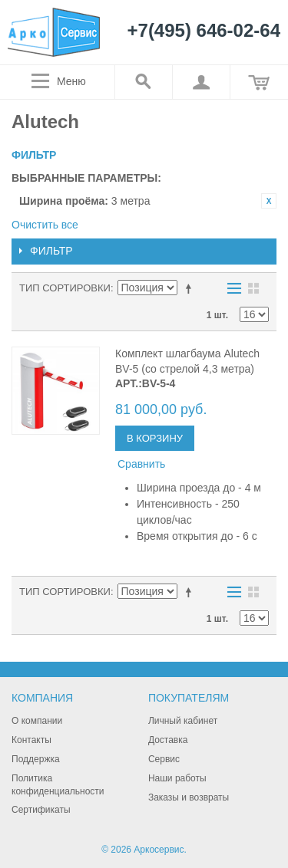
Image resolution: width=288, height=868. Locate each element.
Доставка (168, 740)
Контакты (31, 740)
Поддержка (36, 759)
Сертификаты (41, 810)
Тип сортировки (65, 288)
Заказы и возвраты (189, 797)
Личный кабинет (183, 721)
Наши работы (177, 778)
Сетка (253, 288)
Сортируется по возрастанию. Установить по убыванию (191, 288)
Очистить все (45, 225)
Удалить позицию (269, 201)
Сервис (164, 759)
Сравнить (141, 464)
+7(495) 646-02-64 (204, 31)
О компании (37, 721)
